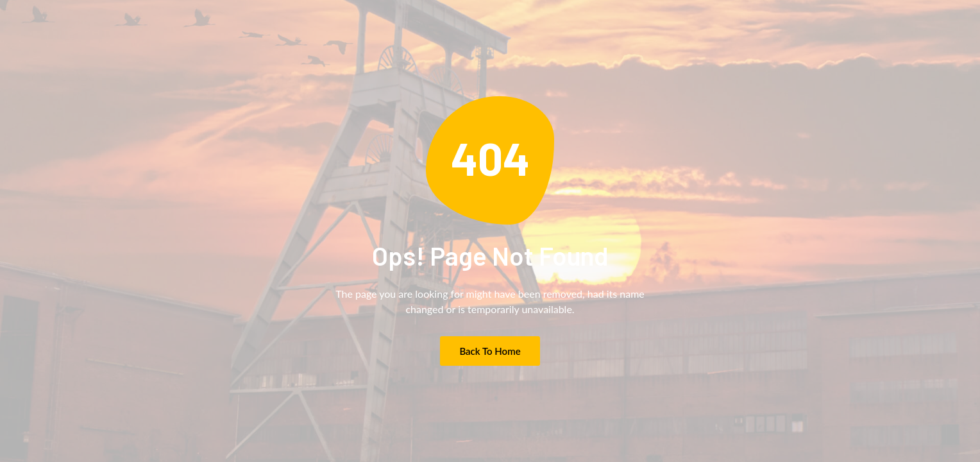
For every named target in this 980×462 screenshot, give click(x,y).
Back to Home (490, 351)
